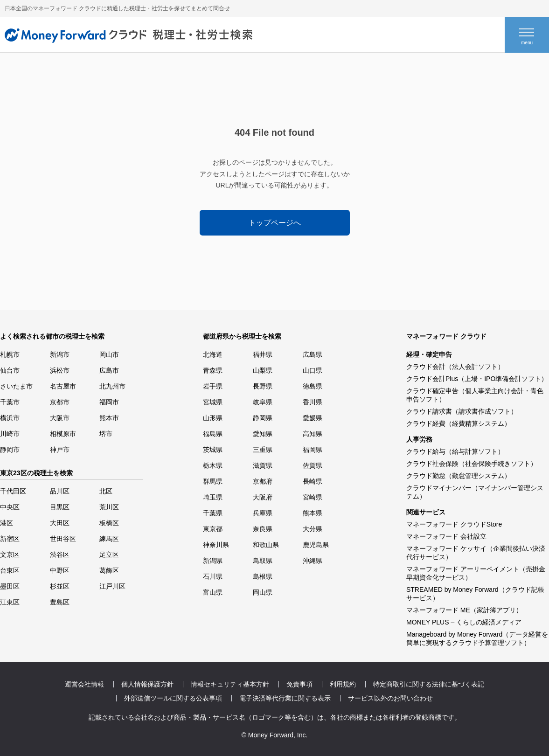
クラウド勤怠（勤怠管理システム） (459, 476)
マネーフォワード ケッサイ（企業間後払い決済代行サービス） (476, 553)
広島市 (109, 370)
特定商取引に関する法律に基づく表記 (429, 684)
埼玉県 (213, 497)
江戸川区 (112, 586)
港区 (7, 523)
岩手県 (213, 386)
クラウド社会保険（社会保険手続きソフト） (472, 464)
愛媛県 (313, 418)
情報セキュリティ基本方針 (230, 684)
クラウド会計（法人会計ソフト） (455, 367)
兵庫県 (263, 513)
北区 (106, 491)
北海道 (213, 354)
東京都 (213, 529)
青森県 (213, 370)
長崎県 (313, 481)
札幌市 (10, 354)
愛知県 (263, 434)
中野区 (60, 570)
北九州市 (112, 386)
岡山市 (109, 354)
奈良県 (263, 529)
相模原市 (63, 434)
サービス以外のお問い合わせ (390, 698)
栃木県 (213, 465)
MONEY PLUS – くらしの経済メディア (464, 622)
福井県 (263, 354)
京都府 (263, 481)
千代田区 (13, 491)
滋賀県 (263, 465)
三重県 (263, 450)
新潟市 (60, 354)
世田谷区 (63, 539)
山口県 (313, 370)
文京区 (10, 555)
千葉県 (213, 513)
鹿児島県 (316, 545)
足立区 (109, 555)
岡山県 (263, 592)
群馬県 (213, 481)
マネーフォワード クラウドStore (454, 524)
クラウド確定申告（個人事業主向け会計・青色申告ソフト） (475, 395)
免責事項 (299, 684)
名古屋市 (63, 386)
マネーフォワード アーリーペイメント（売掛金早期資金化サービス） (476, 573)
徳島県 (313, 386)
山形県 (213, 418)
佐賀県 (313, 465)
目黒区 (60, 507)
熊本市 (109, 418)
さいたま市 (16, 386)
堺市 (106, 434)
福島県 (213, 434)
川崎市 (10, 434)
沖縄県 (313, 561)
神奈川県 (216, 545)
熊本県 (313, 513)
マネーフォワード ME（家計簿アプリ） (464, 610)
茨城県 (213, 450)
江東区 (10, 602)
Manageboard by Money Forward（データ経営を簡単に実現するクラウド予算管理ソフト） (477, 638)
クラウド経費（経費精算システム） (459, 423)
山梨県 (263, 370)
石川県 (213, 576)
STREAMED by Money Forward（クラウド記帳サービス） (475, 594)
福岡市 (109, 402)
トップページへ (275, 223)
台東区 (10, 570)
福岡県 (313, 450)
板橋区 (109, 523)
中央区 (10, 507)
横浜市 (10, 418)
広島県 (313, 354)
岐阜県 (263, 402)
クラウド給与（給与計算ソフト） (455, 451)
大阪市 (60, 418)
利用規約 (343, 684)
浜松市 (60, 370)
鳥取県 (263, 561)
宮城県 (213, 402)
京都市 (60, 402)
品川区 (60, 491)
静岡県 (263, 418)
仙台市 (10, 370)
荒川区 (109, 507)
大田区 (60, 523)
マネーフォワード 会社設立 (446, 536)
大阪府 (263, 497)
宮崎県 (313, 497)
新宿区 (10, 539)
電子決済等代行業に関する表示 (285, 698)
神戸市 (60, 450)
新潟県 (213, 561)
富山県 (213, 592)
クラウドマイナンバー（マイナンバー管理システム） (475, 492)
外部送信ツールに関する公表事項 (173, 698)
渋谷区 (60, 555)
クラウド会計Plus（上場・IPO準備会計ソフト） (477, 379)
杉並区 (60, 586)
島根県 (263, 576)
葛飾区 (109, 570)
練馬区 (109, 539)
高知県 (313, 434)
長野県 (263, 386)
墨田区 (10, 586)
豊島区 (60, 602)
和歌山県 (266, 545)
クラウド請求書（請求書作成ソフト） (462, 411)
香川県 (313, 402)
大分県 (313, 529)
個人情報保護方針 (147, 684)
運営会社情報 (84, 684)
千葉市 (10, 402)
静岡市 (10, 450)
